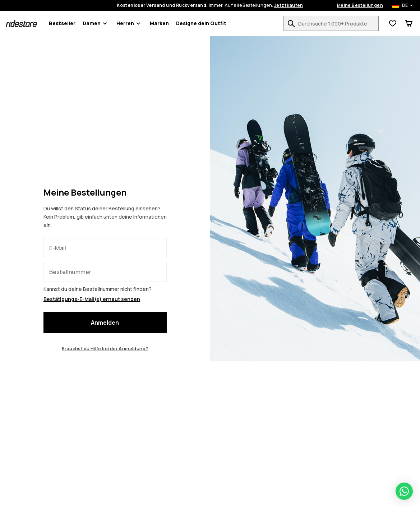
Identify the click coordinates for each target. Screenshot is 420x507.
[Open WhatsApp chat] (404, 491)
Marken (159, 23)
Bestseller (62, 23)
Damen (96, 23)
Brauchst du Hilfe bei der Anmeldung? (105, 349)
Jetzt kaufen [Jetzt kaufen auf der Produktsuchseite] (289, 5)
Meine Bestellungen (360, 5)
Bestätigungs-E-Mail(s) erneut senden (92, 299)
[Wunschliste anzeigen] (393, 23)
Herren (130, 23)
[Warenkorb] (409, 23)
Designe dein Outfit (201, 23)
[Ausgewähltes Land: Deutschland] (399, 5)
